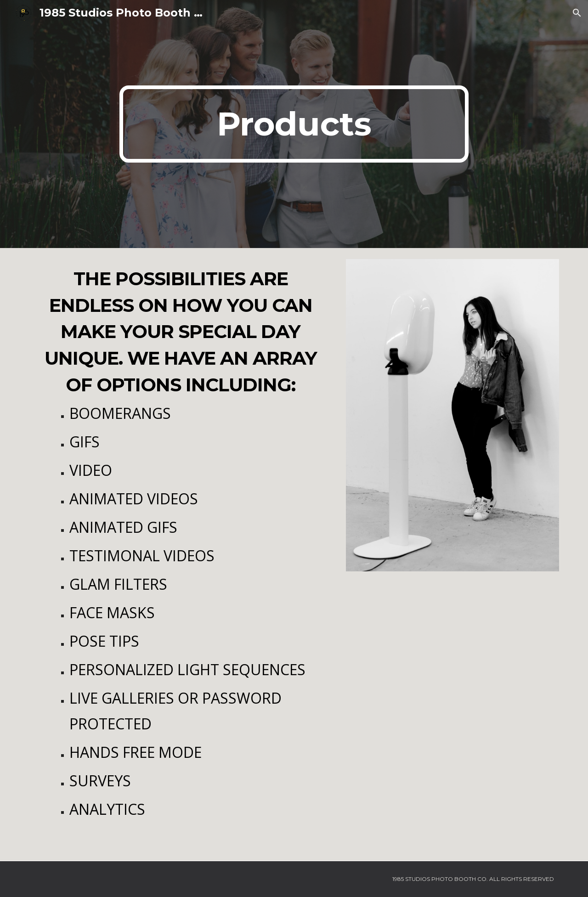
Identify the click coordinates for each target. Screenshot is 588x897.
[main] (294, 124)
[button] (577, 13)
